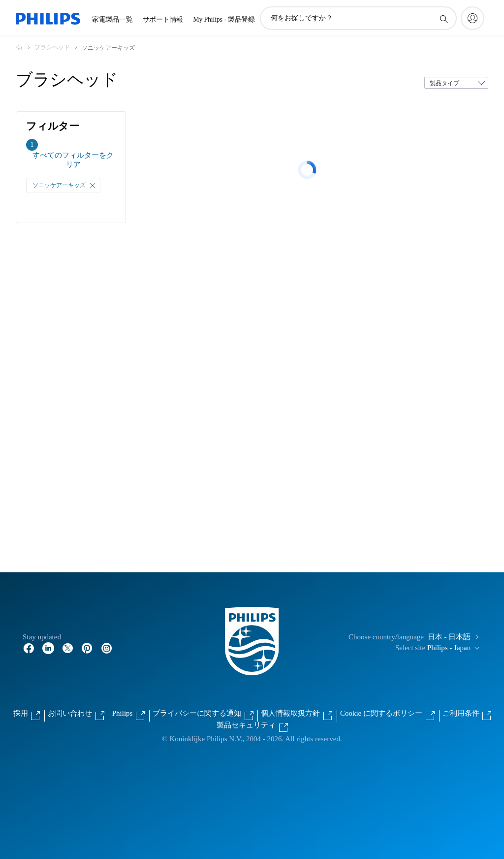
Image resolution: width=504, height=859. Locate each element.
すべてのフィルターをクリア (73, 160)
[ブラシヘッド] (58, 47)
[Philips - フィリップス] (25, 47)
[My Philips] (472, 18)
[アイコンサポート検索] (443, 19)
